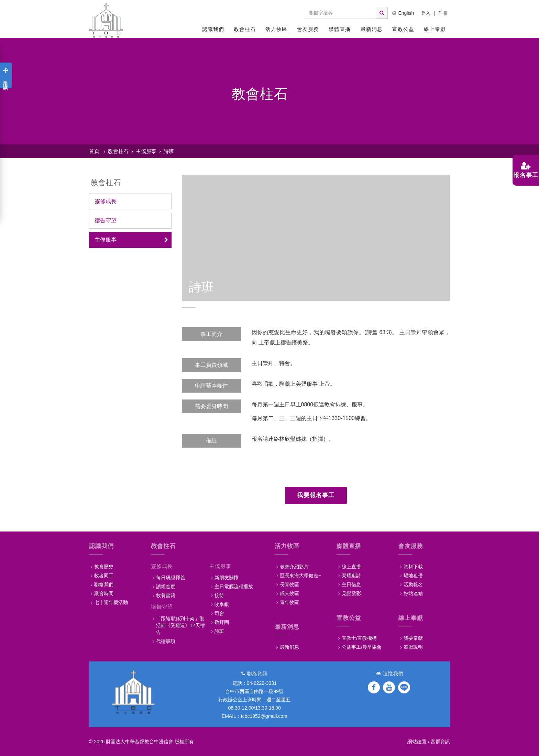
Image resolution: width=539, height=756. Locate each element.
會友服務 (308, 29)
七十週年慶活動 (111, 602)
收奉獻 (222, 604)
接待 (219, 595)
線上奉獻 (435, 29)
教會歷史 (104, 567)
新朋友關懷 (227, 578)
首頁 (94, 151)
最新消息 (372, 29)
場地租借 (413, 576)
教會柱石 (245, 29)
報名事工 (524, 170)
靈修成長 (106, 201)
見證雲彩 (351, 593)
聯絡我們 (104, 584)
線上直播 (351, 567)
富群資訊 (440, 742)
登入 (426, 13)
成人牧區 (289, 593)
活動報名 (413, 584)
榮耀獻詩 (351, 576)
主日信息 (351, 584)
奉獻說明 (413, 647)
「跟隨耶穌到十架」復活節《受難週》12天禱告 (180, 625)
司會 (219, 613)
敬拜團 (222, 622)
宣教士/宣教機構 (359, 638)
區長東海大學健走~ (300, 576)
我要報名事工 (316, 495)
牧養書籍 (166, 595)
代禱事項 (166, 641)
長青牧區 (289, 584)
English (403, 13)
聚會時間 (104, 593)
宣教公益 (403, 29)
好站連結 (413, 593)
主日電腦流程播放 (234, 587)
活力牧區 (276, 29)
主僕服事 (146, 151)
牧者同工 (104, 576)
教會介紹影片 (294, 567)
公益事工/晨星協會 (362, 647)
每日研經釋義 (170, 578)
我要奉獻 (413, 638)
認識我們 (213, 29)
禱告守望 (106, 221)
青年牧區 (289, 602)
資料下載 (413, 567)
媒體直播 (340, 29)
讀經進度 (166, 587)
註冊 (443, 13)
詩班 (169, 151)
